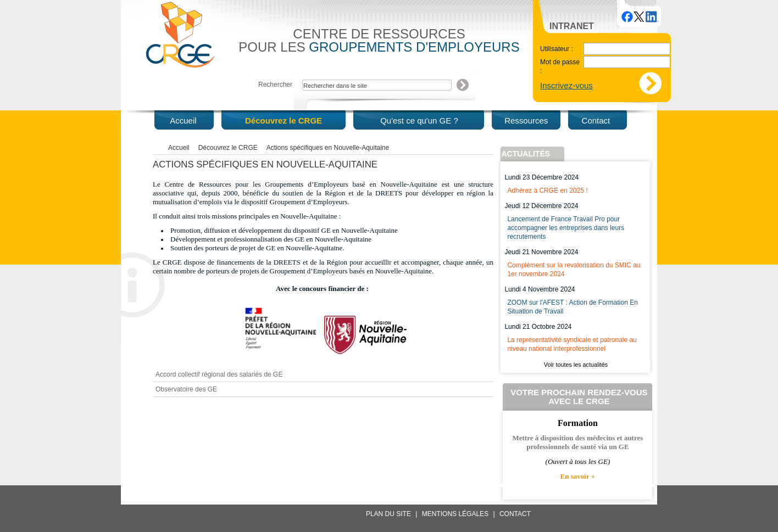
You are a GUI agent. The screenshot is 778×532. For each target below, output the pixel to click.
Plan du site (388, 514)
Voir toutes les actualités (576, 365)
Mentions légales (455, 514)
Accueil (179, 148)
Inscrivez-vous (566, 85)
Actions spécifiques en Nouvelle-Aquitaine (328, 148)
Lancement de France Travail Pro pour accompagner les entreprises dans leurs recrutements (566, 228)
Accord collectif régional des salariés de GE (219, 374)
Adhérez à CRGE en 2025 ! (547, 191)
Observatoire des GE (186, 389)
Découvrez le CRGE (228, 148)
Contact (515, 514)
